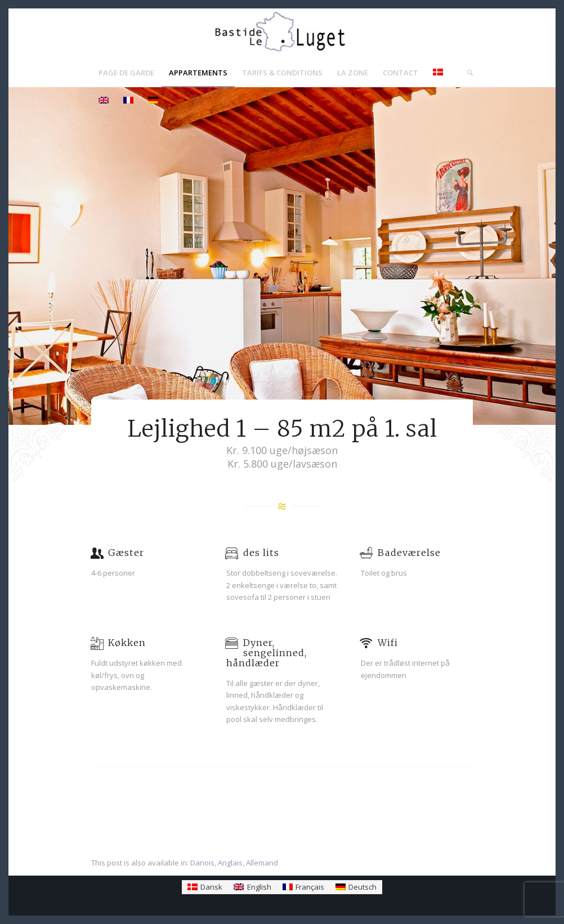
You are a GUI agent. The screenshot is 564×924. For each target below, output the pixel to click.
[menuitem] (126, 73)
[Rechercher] (466, 73)
